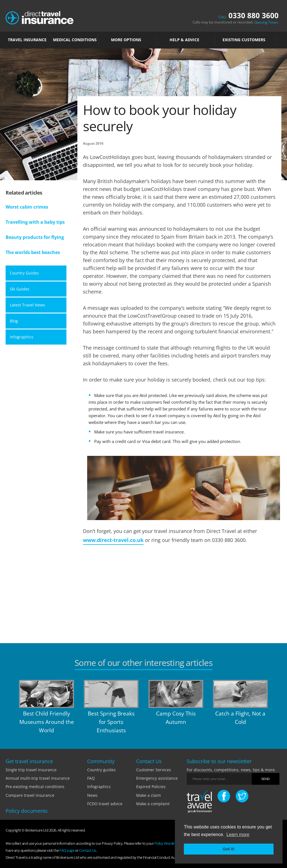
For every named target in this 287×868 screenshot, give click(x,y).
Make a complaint (153, 804)
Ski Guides (20, 289)
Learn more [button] (238, 834)
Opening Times (266, 22)
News (92, 795)
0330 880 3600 (249, 15)
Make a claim (149, 795)
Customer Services (154, 770)
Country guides (101, 770)
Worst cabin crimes (27, 207)
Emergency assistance (157, 778)
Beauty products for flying (35, 237)
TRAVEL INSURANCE (29, 40)
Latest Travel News (27, 305)
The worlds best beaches (33, 252)
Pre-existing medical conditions (35, 787)
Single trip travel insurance (31, 770)
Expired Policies (151, 787)
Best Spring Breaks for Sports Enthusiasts (111, 722)
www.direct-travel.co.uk (113, 540)
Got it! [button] (229, 849)
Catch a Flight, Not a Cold (240, 718)
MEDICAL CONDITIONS (75, 40)
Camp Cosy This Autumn (176, 718)
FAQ (91, 778)
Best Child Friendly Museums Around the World (47, 722)
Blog (14, 321)
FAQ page (67, 850)
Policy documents (27, 811)
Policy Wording (166, 843)
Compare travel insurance (30, 795)
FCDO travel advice (105, 804)
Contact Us (87, 850)
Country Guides (24, 273)
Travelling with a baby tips (35, 222)
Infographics (22, 337)
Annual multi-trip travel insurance (38, 778)
